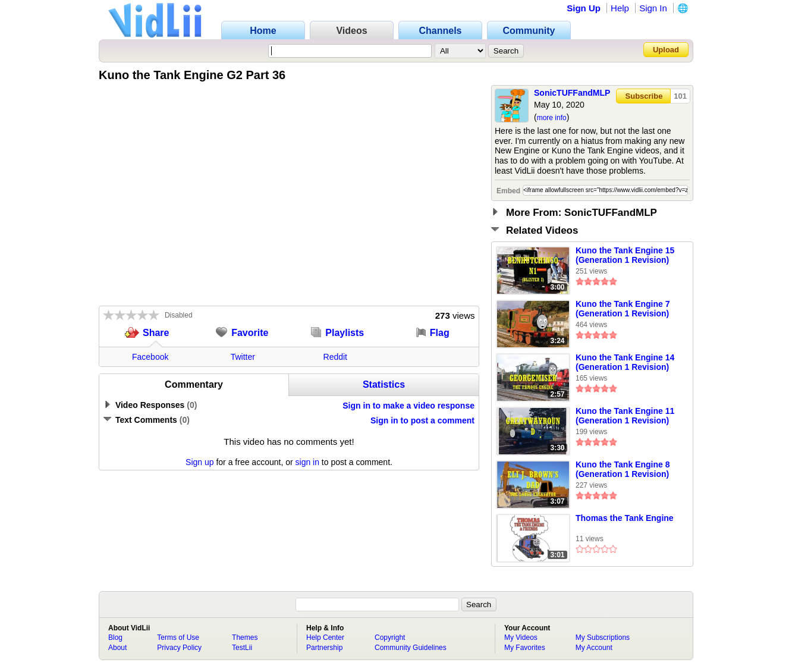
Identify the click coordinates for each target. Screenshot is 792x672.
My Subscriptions (603, 638)
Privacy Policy (179, 648)
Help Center (325, 638)
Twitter (243, 357)
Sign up (199, 462)
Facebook (150, 357)
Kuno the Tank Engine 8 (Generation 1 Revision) (623, 469)
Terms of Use (178, 638)
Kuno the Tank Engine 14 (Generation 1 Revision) (625, 362)
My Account (594, 648)
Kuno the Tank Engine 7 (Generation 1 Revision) (623, 309)
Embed (508, 191)
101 (680, 96)
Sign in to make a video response (408, 406)
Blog (115, 638)
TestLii (242, 648)
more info (552, 118)
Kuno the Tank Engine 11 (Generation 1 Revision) (625, 416)
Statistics (384, 384)
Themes (245, 638)
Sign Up (584, 8)
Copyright (390, 638)
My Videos (521, 638)
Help (620, 8)
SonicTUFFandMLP (572, 93)
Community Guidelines (411, 648)
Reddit (335, 357)
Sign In (653, 8)
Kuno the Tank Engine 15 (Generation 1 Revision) (625, 255)
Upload (666, 50)
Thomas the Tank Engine (625, 518)
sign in (307, 462)
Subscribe (644, 96)
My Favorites (525, 648)
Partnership (324, 648)
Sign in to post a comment (422, 420)
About (117, 648)
